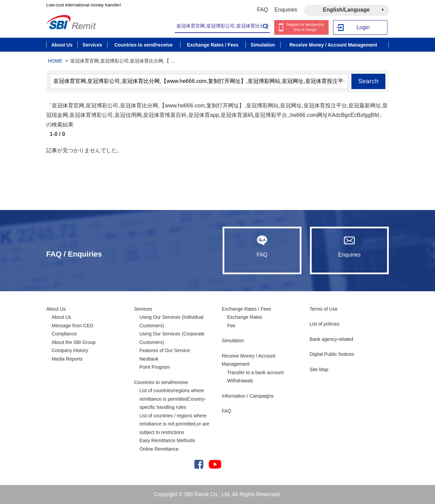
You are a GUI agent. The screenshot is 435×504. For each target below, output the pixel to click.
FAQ (262, 10)
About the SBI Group (74, 342)
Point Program (154, 367)
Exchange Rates (245, 317)
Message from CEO (73, 326)
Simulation (233, 341)
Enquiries (286, 10)
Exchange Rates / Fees (247, 309)
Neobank (149, 359)
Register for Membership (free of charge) (305, 27)
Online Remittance (159, 449)
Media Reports (67, 359)
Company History (70, 350)
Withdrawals (240, 381)
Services (143, 309)
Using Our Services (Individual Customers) (171, 321)
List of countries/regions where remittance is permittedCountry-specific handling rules (172, 399)
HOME (55, 61)
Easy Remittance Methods (167, 440)
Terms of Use (324, 309)
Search (368, 81)
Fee (231, 326)
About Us (56, 309)
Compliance (64, 334)
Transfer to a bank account (256, 372)
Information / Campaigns (248, 396)
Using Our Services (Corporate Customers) (172, 338)
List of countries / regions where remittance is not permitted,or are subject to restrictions (174, 424)
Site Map (319, 369)
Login (363, 27)
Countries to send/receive (161, 382)
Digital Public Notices (332, 354)
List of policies (325, 324)
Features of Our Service (165, 350)
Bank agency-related (331, 339)
